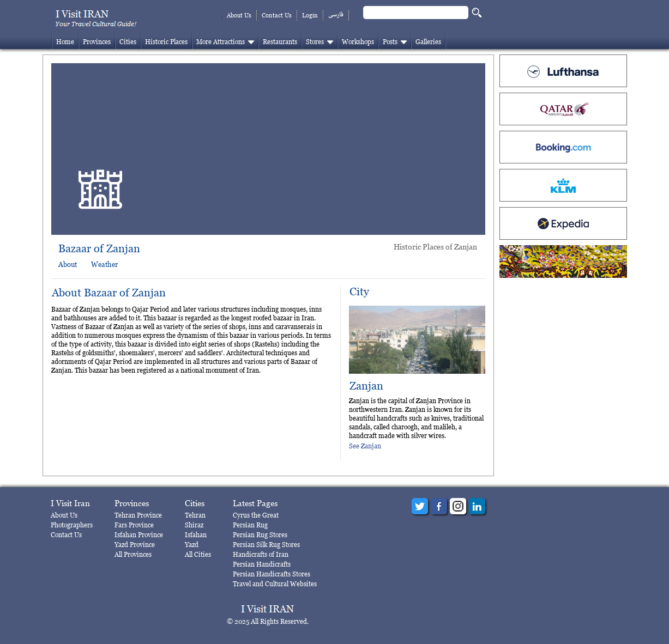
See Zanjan (365, 446)
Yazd (192, 545)
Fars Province (134, 525)
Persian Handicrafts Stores (272, 574)
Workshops (358, 42)
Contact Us (277, 15)
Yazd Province (135, 545)
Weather (104, 264)
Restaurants (280, 42)
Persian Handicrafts (262, 564)
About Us (239, 15)
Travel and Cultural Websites (275, 584)
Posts (390, 42)
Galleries (428, 42)
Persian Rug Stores (260, 535)
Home (65, 42)
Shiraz (194, 525)
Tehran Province (138, 515)
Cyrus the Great (256, 515)
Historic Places (166, 42)
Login (310, 15)
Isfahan (196, 535)
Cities (128, 42)
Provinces (97, 42)
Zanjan (366, 386)
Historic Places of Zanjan (435, 247)
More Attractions (221, 42)
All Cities (198, 554)
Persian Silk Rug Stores (266, 545)
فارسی (336, 15)
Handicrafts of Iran (261, 554)
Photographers (72, 525)
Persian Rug (250, 525)
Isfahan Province (139, 535)
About (68, 264)
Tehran (195, 515)
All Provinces (133, 554)
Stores (315, 42)
